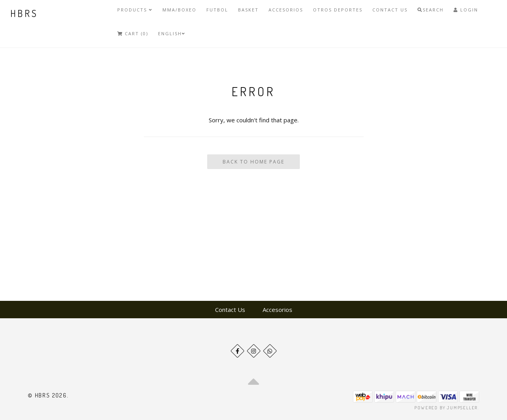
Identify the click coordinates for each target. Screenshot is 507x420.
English (172, 33)
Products (135, 10)
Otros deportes (338, 10)
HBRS (24, 13)
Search (431, 10)
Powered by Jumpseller (446, 408)
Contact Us (390, 10)
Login (466, 10)
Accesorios (286, 10)
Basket (248, 10)
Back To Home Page (253, 162)
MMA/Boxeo (179, 10)
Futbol (217, 10)
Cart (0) (133, 33)
